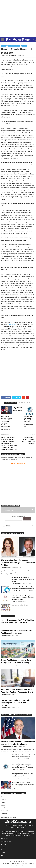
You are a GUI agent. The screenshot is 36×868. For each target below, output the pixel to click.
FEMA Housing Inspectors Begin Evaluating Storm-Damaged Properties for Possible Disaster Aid (29, 421)
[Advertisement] (18, 19)
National (24, 46)
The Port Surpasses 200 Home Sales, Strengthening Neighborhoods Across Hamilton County (23, 775)
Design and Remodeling (14, 46)
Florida (3, 802)
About (3, 850)
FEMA (14, 770)
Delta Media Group (17, 591)
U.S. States (7, 526)
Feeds (3, 856)
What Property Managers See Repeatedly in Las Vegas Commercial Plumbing (23, 579)
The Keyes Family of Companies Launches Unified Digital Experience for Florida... (18, 563)
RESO (14, 609)
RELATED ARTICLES (11, 403)
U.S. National (8, 510)
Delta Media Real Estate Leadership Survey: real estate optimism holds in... (23, 588)
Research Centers (6, 841)
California (4, 799)
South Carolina (5, 811)
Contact (3, 853)
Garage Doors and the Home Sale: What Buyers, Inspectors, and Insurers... (16, 703)
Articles (4, 46)
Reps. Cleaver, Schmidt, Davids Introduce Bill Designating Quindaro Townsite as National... (23, 784)
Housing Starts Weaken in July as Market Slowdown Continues (28, 440)
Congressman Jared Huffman (9, 747)
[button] (33, 40)
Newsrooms (4, 838)
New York (4, 808)
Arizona (3, 797)
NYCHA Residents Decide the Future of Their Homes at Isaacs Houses (23, 756)
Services (3, 844)
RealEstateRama (12, 56)
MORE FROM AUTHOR (25, 403)
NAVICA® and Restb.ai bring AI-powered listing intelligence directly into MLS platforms (23, 598)
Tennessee (4, 814)
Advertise (4, 847)
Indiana (3, 805)
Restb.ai (15, 602)
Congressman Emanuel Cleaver (20, 788)
